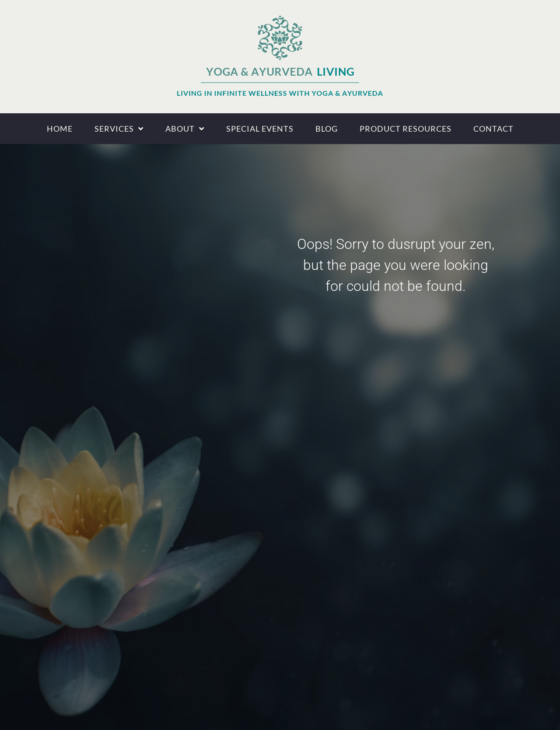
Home (60, 129)
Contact (493, 129)
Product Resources (406, 129)
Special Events (260, 129)
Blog (327, 129)
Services (119, 129)
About (185, 129)
